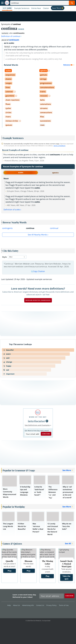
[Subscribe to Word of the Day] (32, 434)
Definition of (11, 36)
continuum (14, 40)
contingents (7, 228)
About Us (17, 605)
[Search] (43, 3)
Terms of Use (64, 605)
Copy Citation (38, 271)
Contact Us (41, 605)
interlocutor (37, 421)
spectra (55, 173)
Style (4, 257)
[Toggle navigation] (2, 3)
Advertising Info (29, 605)
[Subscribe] (69, 596)
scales (21, 172)
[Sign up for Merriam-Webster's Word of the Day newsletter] (52, 596)
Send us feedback (59, 146)
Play (9, 571)
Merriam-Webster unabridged (38, 300)
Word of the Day (38, 417)
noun (21, 29)
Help (10, 605)
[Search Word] (72, 3)
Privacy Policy (52, 605)
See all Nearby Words (37, 235)
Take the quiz (66, 577)
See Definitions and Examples (37, 425)
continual (54, 228)
